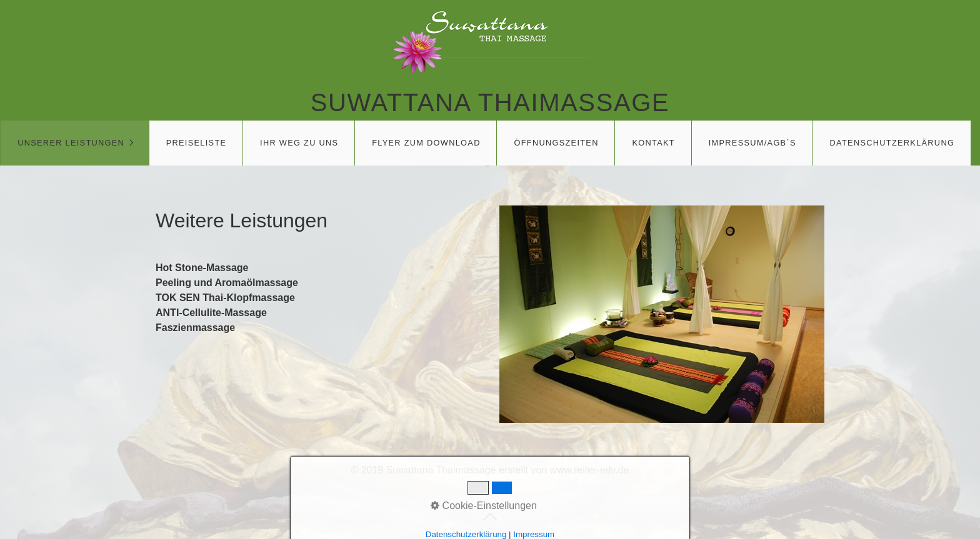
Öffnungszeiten (556, 143)
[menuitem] (75, 143)
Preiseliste (197, 143)
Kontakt (653, 143)
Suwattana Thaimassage (490, 102)
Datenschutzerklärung (892, 143)
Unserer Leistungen (71, 143)
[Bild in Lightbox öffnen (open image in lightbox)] (662, 314)
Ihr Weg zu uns (299, 143)
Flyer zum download (426, 143)
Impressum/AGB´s (752, 143)
